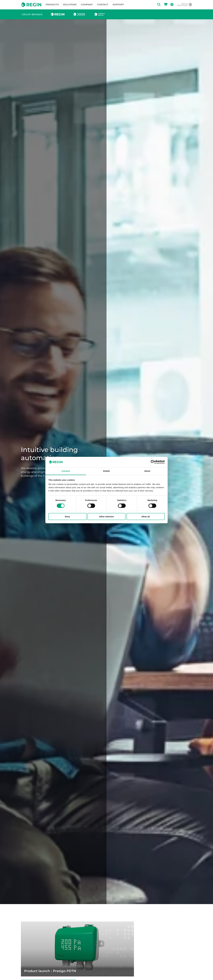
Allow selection (106, 517)
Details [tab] (106, 471)
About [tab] (147, 471)
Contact (103, 5)
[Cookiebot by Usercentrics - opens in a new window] (153, 462)
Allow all (146, 517)
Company (87, 5)
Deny (67, 517)
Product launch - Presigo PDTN (50, 971)
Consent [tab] (66, 471)
